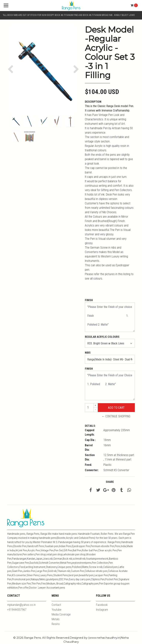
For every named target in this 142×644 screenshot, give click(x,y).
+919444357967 (17, 610)
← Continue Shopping (116, 416)
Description (93, 102)
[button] (11, 69)
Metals (56, 619)
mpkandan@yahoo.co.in (21, 605)
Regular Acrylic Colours (102, 337)
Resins (56, 624)
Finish (89, 300)
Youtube (56, 610)
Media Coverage (61, 614)
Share (110, 482)
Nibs (88, 353)
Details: (90, 426)
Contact (56, 605)
